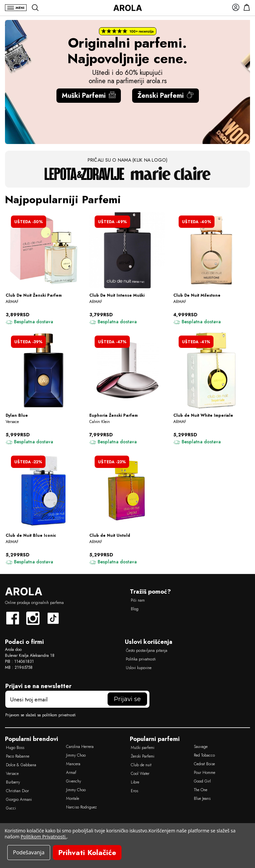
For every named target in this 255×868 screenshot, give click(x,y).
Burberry (13, 782)
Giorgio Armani (19, 799)
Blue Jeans (202, 798)
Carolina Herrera (80, 747)
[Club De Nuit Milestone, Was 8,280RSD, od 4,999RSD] (211, 250)
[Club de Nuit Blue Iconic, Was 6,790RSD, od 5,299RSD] (44, 490)
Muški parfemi (143, 748)
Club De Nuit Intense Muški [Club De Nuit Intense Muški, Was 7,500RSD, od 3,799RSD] (117, 295)
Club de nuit (141, 765)
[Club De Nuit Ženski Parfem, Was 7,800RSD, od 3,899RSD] (44, 250)
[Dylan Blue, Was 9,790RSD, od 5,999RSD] (44, 370)
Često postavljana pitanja (147, 651)
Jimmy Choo (76, 755)
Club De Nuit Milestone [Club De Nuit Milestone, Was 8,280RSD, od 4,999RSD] (197, 295)
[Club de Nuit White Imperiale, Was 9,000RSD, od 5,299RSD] (211, 370)
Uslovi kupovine (139, 668)
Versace (12, 422)
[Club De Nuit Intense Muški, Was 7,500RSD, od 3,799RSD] (127, 250)
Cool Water (140, 774)
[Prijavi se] (234, 7)
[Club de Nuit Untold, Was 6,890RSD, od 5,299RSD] (127, 490)
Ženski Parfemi (166, 96)
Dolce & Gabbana (21, 765)
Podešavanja (29, 852)
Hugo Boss (15, 748)
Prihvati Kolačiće (87, 852)
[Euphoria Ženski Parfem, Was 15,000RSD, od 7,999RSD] (127, 370)
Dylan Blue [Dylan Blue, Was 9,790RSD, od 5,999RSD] (17, 416)
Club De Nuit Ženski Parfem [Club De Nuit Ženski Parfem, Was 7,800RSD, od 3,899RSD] (34, 295)
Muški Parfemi (89, 96)
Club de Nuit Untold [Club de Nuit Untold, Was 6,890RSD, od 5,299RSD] (110, 536)
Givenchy (74, 781)
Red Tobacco (204, 755)
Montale (73, 798)
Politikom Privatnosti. (44, 837)
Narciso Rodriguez (81, 807)
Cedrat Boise (204, 764)
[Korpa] (245, 7)
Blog (135, 609)
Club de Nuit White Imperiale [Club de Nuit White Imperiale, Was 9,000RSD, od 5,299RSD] (203, 416)
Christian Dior (17, 791)
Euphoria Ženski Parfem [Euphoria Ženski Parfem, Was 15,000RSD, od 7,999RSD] (114, 416)
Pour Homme (205, 773)
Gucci (11, 808)
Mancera (73, 764)
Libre (135, 782)
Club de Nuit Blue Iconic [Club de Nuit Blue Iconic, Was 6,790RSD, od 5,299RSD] (31, 536)
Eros (134, 791)
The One (201, 790)
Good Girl (202, 781)
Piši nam (138, 600)
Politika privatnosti (141, 659)
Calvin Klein (100, 422)
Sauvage (201, 747)
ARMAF (12, 302)
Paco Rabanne (18, 756)
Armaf (71, 773)
